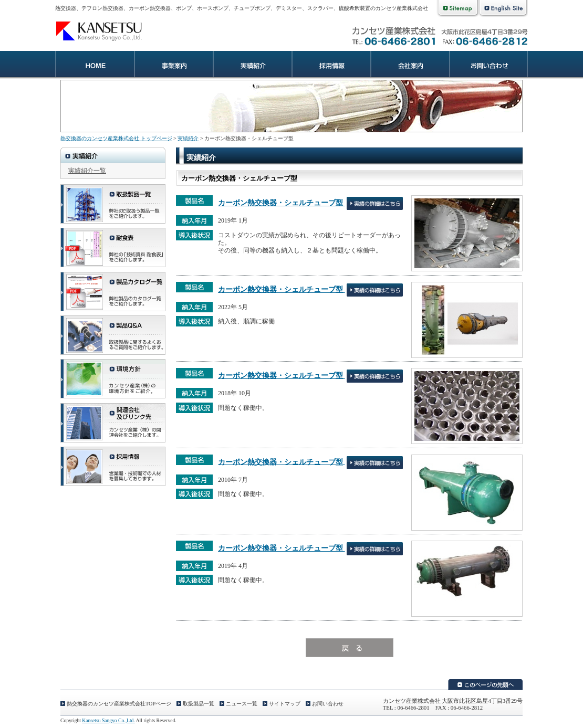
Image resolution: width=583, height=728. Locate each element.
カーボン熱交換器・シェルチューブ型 (282, 203)
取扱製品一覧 (199, 704)
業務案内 (173, 65)
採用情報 (331, 65)
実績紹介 (252, 65)
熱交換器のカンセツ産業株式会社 (102, 31)
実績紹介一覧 (87, 171)
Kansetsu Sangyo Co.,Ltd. (108, 720)
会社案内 (410, 65)
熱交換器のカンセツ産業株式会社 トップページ (116, 138)
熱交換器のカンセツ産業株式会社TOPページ (119, 704)
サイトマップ (285, 704)
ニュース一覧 (242, 704)
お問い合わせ (488, 65)
